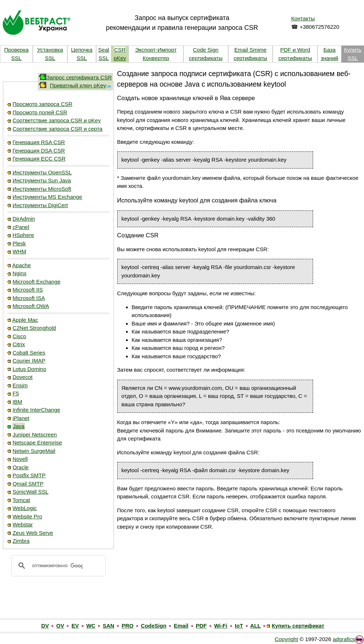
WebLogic (24, 508)
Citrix (19, 344)
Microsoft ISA (29, 298)
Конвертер (156, 58)
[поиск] (57, 566)
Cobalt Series (29, 353)
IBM (17, 402)
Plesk (19, 243)
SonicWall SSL (30, 492)
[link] (58, 602)
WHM (19, 251)
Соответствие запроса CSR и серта (57, 129)
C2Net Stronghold (34, 328)
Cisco (19, 336)
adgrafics (344, 639)
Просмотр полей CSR (40, 112)
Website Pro (27, 516)
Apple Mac (25, 320)
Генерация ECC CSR (39, 159)
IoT (239, 626)
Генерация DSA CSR (39, 151)
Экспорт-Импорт (156, 50)
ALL (255, 626)
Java (19, 426)
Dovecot (22, 377)
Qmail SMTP (28, 484)
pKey (120, 58)
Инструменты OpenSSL (42, 172)
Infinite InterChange (36, 410)
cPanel (21, 227)
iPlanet (21, 418)
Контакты (303, 18)
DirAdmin (24, 219)
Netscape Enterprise (37, 442)
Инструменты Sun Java (41, 180)
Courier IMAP (29, 361)
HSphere (23, 235)
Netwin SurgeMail (34, 451)
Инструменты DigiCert (40, 205)
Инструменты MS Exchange (47, 197)
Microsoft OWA (31, 306)
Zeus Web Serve (33, 533)
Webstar (23, 524)
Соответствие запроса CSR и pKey (56, 120)
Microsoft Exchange (36, 282)
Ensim (20, 385)
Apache (22, 265)
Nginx (19, 273)
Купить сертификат (298, 626)
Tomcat (21, 500)
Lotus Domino (29, 369)
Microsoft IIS (27, 290)
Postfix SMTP (29, 475)
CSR (120, 50)
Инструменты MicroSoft (42, 189)
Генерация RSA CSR (39, 142)
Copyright (286, 639)
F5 (16, 393)
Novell (20, 459)
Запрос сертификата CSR (79, 77)
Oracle (20, 467)
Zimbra (21, 541)
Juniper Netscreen (35, 434)
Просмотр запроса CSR (42, 104)
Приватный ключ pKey (81, 85)
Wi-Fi (221, 626)
